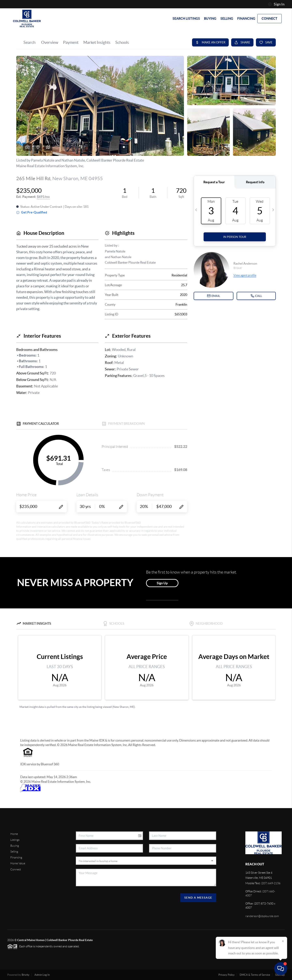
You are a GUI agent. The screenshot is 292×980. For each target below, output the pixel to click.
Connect (16, 869)
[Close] (283, 941)
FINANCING (246, 18)
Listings (15, 840)
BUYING (210, 18)
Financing (16, 857)
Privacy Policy (227, 975)
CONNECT (269, 18)
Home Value (18, 863)
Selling (14, 852)
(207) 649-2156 (271, 883)
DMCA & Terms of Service (255, 975)
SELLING (227, 18)
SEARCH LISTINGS (186, 18)
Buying (15, 846)
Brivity (26, 975)
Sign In (276, 4)
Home (14, 834)
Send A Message (198, 898)
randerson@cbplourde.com (262, 916)
